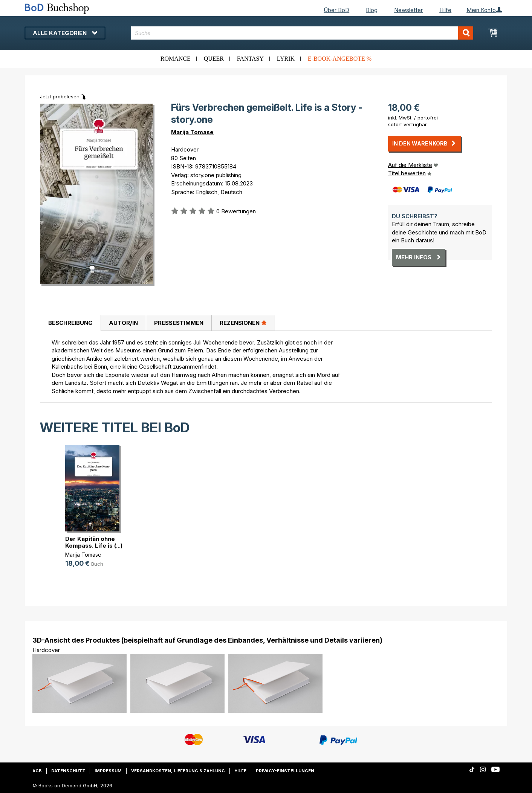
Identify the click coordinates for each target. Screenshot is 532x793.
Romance (176, 59)
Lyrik (286, 59)
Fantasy (250, 59)
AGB (37, 771)
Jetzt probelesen (60, 96)
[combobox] (302, 33)
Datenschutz (68, 771)
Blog (372, 10)
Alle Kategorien (65, 33)
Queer (214, 59)
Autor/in (123, 323)
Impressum (108, 771)
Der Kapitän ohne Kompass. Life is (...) (94, 542)
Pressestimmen (179, 323)
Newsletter (408, 10)
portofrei (428, 118)
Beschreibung (70, 323)
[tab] (70, 323)
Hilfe (445, 10)
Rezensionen (243, 323)
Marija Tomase (192, 132)
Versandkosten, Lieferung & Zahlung (178, 771)
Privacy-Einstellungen (285, 771)
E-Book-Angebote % (340, 59)
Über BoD (336, 10)
